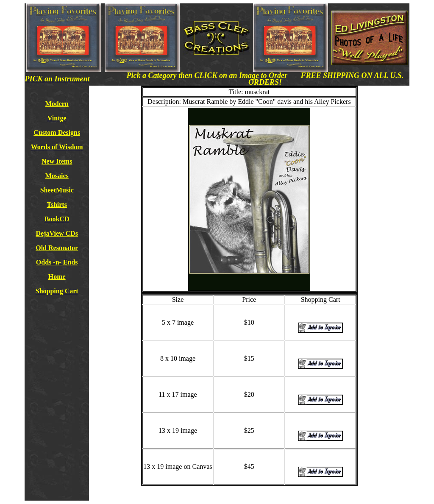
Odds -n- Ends (57, 262)
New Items (57, 161)
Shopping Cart (57, 291)
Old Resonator (57, 248)
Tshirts (57, 205)
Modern (57, 104)
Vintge (57, 118)
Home (57, 277)
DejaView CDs (57, 233)
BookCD (57, 219)
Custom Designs (57, 132)
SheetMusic (57, 190)
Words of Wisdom (57, 147)
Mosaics (57, 176)
